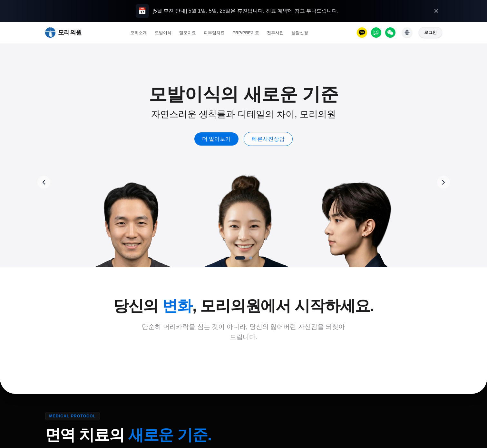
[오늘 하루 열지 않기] (436, 11)
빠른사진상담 (268, 139)
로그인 (430, 32)
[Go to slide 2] (251, 258)
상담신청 (300, 33)
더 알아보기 (217, 139)
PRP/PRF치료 (246, 33)
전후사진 (275, 33)
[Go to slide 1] (240, 258)
